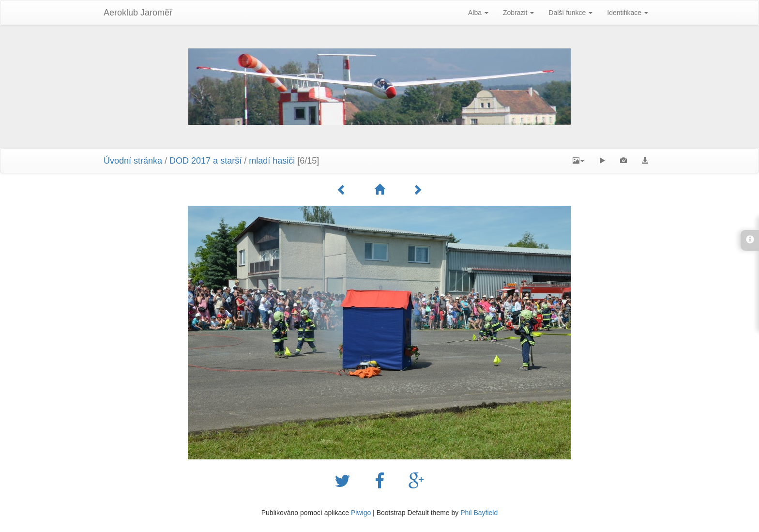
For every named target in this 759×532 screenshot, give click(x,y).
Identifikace (628, 13)
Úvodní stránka (133, 161)
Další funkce (570, 13)
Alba (478, 13)
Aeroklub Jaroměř (138, 13)
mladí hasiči (272, 161)
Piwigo (361, 513)
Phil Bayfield (479, 513)
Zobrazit (518, 13)
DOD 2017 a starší (205, 161)
